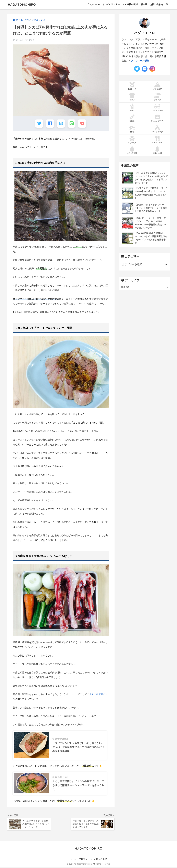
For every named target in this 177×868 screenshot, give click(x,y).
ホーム (73, 860)
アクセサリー (157, 108)
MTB (132, 129)
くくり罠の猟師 (130, 4)
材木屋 (144, 4)
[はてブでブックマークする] (61, 123)
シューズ (157, 97)
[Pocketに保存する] (82, 123)
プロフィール (93, 4)
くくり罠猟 (132, 140)
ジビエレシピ (157, 140)
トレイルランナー (111, 4)
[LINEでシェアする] (72, 123)
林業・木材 (157, 150)
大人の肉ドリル (97, 694)
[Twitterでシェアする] (39, 123)
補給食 (132, 118)
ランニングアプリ (157, 118)
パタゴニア (157, 86)
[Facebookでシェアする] (50, 123)
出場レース (132, 86)
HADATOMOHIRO (23, 4)
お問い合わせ (157, 4)
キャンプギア (157, 129)
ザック (132, 108)
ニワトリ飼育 (132, 150)
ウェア (132, 97)
